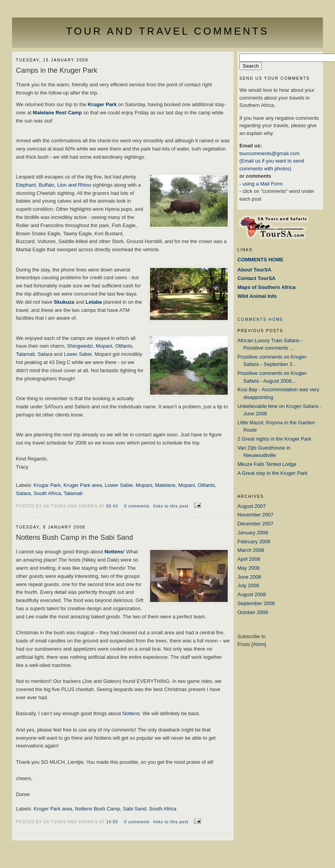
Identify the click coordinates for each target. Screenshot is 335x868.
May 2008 (249, 568)
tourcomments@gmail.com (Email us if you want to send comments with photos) (272, 161)
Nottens (131, 713)
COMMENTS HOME (261, 319)
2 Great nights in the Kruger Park (274, 439)
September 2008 (256, 603)
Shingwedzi (80, 346)
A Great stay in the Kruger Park (272, 473)
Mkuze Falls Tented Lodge (267, 464)
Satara (46, 354)
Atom (259, 644)
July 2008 (248, 585)
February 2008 (254, 542)
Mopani (104, 346)
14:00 (113, 822)
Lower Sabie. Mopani (128, 485)
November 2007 (256, 515)
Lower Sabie (78, 354)
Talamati (25, 354)
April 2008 (249, 559)
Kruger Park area (83, 485)
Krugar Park (47, 485)
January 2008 (253, 533)
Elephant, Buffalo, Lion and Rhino (54, 185)
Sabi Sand (134, 809)
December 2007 (256, 524)
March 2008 (251, 550)
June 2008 (249, 577)
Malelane (165, 485)
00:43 (113, 506)
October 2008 (253, 612)
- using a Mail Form (261, 184)
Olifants (124, 346)
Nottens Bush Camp (98, 809)
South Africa (47, 493)
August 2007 (252, 506)
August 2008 (252, 594)
